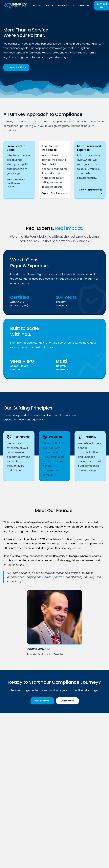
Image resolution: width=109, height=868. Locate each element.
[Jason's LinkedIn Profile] (49, 649)
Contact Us (102, 6)
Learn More (67, 701)
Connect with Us (16, 67)
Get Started (42, 701)
